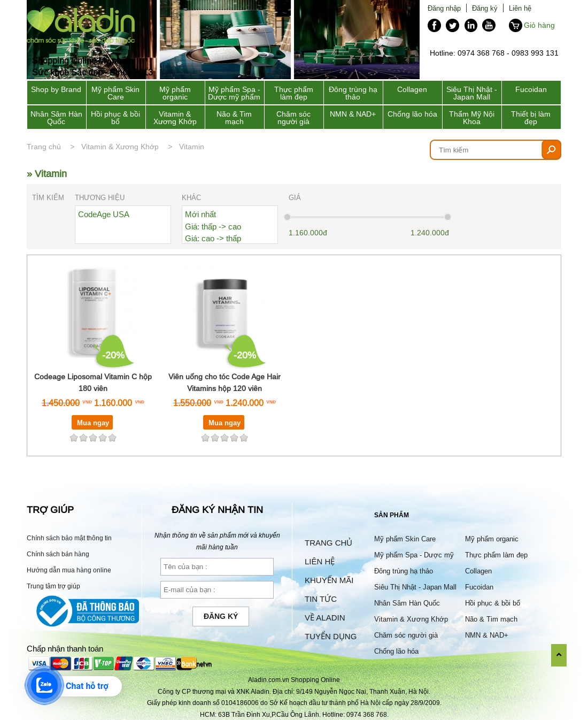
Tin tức (321, 599)
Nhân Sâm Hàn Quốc (56, 118)
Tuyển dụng (331, 636)
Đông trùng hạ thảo (353, 93)
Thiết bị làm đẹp (531, 118)
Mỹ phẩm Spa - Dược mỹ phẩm (234, 93)
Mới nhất (200, 214)
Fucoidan (531, 89)
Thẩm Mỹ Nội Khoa (472, 118)
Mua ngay (93, 423)
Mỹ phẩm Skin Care (115, 93)
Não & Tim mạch (234, 118)
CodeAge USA (104, 214)
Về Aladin (325, 618)
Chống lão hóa (412, 114)
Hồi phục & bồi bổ (115, 118)
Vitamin (192, 147)
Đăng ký (485, 8)
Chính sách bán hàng (58, 554)
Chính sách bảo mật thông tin (69, 538)
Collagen (412, 89)
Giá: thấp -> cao (213, 227)
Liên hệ (520, 8)
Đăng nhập (444, 8)
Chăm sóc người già (293, 118)
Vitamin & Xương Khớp (175, 118)
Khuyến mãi (329, 580)
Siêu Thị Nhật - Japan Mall (472, 93)
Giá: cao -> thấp (213, 238)
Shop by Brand (56, 89)
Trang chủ (44, 147)
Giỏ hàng (539, 25)
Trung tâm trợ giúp (53, 586)
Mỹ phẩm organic (175, 93)
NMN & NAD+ (353, 114)
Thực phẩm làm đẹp (294, 93)
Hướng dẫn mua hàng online (69, 570)
